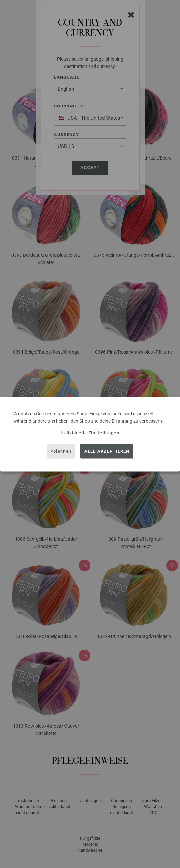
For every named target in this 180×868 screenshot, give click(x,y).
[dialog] (90, 434)
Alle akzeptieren (107, 451)
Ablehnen (61, 451)
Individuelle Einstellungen (90, 432)
